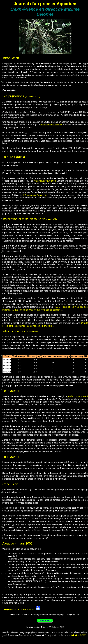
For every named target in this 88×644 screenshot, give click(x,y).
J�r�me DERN (78, 635)
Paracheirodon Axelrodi (51, 125)
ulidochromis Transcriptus (36, 195)
